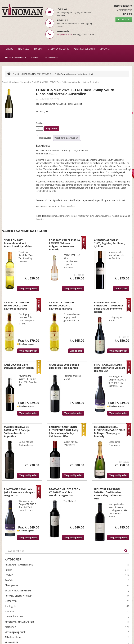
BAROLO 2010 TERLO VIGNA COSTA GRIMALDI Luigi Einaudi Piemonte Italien (109, 307)
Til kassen (124, 20)
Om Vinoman (51, 57)
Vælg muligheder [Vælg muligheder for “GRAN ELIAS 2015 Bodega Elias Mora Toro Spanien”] (73, 413)
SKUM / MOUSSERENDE (18, 591)
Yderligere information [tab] (66, 138)
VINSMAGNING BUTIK (58, 49)
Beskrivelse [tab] (45, 138)
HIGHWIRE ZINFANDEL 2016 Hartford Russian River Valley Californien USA (108, 494)
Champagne (12, 585)
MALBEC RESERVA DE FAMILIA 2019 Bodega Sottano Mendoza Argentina (17, 432)
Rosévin (9, 580)
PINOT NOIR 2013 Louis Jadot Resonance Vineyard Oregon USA (110, 368)
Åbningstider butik (84, 49)
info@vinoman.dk (64, 34)
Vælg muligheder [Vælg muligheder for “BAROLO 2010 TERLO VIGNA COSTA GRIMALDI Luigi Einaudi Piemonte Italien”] (118, 351)
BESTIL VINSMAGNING (15, 57)
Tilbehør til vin (13, 637)
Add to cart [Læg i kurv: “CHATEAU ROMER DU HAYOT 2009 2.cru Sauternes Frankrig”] (76, 351)
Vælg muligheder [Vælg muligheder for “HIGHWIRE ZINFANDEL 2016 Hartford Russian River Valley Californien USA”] (118, 538)
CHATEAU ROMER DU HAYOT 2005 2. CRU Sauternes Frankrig (16, 305)
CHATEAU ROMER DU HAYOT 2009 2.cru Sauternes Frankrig (61, 305)
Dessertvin (11, 601)
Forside (9, 49)
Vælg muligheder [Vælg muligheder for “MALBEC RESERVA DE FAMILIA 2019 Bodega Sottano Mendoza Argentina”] (28, 475)
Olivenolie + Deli (14, 617)
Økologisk (10, 606)
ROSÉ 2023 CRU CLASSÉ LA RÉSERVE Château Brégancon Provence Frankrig (64, 245)
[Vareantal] (40, 128)
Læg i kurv (52, 129)
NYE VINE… (23, 49)
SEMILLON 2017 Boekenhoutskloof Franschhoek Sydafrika (18, 243)
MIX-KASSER (11, 642)
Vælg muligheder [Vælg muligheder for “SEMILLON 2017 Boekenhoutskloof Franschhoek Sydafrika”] (28, 289)
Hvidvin (9, 575)
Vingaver (105, 49)
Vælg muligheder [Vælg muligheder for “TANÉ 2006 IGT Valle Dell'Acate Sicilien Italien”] (28, 413)
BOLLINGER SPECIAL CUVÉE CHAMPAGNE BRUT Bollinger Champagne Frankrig (110, 432)
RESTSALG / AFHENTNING (19, 565)
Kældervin (25, 82)
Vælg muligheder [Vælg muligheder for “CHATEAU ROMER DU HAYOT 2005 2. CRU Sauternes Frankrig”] (28, 351)
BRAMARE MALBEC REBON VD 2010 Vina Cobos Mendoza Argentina (65, 492)
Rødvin (9, 570)
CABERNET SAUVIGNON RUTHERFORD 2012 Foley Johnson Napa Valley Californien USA (64, 432)
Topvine (38, 49)
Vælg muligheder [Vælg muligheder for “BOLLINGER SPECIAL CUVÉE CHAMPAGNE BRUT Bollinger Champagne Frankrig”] (118, 475)
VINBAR (35, 57)
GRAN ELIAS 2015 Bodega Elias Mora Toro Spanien (64, 366)
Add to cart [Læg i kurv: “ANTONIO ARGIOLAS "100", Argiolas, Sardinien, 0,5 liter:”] (121, 289)
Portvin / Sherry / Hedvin (19, 596)
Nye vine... (10, 611)
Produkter (15, 82)
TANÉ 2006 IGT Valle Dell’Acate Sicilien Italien (19, 366)
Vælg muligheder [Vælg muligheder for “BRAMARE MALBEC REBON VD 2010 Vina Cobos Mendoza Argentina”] (73, 538)
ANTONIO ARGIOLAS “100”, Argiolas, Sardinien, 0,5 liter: (110, 243)
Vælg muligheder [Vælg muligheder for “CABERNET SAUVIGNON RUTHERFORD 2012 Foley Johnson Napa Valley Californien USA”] (73, 475)
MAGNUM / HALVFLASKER (19, 622)
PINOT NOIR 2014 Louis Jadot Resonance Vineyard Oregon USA (20, 492)
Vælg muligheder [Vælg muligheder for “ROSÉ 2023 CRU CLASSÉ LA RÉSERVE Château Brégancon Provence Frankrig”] (73, 289)
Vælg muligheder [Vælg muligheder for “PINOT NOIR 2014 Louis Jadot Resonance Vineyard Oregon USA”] (28, 538)
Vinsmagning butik (15, 632)
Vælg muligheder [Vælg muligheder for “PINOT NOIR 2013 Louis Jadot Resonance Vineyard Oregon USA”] (118, 413)
